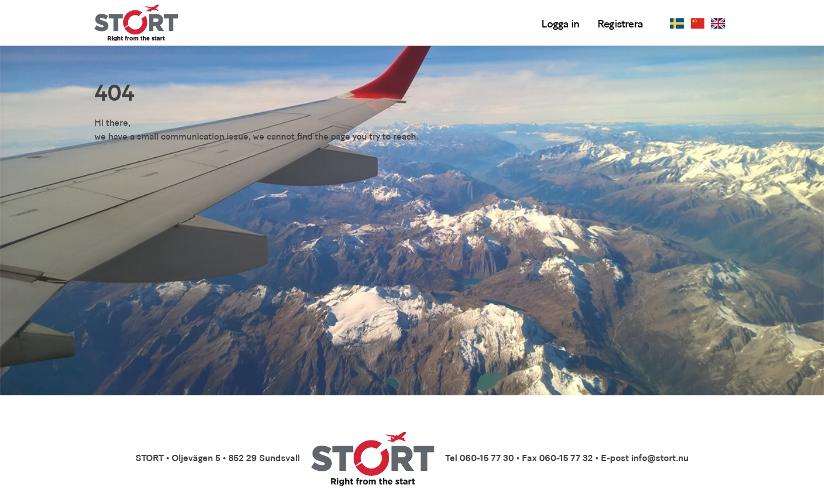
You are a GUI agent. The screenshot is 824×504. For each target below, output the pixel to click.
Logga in (560, 25)
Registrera (620, 25)
